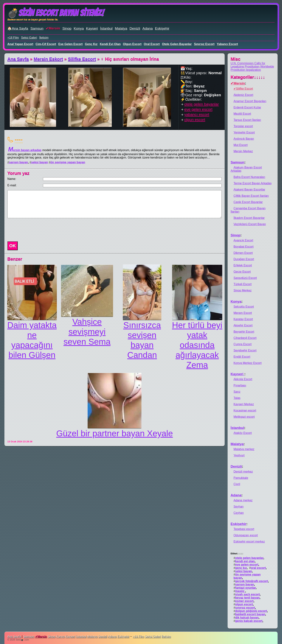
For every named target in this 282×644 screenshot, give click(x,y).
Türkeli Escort (243, 284)
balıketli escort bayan (250, 614)
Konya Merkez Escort (248, 363)
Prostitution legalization (246, 70)
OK (13, 246)
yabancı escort (227, 44)
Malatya (121, 28)
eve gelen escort (70, 44)
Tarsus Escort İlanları (247, 120)
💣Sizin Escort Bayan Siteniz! (56, 13)
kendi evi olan (110, 44)
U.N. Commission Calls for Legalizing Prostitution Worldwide (252, 65)
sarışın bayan (18, 162)
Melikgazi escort (244, 417)
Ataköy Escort (243, 433)
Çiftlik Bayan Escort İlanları (251, 196)
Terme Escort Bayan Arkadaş (252, 183)
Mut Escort (241, 145)
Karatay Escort (243, 319)
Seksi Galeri (29, 38)
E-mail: (12, 185)
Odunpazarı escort (246, 535)
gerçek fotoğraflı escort (252, 581)
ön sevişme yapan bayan (68, 162)
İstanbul (106, 28)
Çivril (237, 484)
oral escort (152, 44)
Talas (237, 398)
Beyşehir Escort (244, 332)
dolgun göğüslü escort (251, 611)
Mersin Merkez (243, 151)
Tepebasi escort (244, 529)
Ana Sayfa (18, 59)
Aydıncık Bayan (244, 139)
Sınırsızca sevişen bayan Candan (142, 340)
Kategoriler (248, 77)
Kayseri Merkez (244, 404)
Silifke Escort (82, 59)
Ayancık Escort (243, 240)
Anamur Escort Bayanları (250, 101)
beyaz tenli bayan (247, 598)
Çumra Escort (243, 344)
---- (19, 139)
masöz (240, 591)
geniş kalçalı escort (249, 621)
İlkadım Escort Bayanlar (249, 218)
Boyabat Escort (244, 247)
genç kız (91, 44)
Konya (79, 28)
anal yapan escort (20, 44)
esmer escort (244, 601)
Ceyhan (239, 513)
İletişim (44, 38)
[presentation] (34, 230)
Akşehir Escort (243, 325)
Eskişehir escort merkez (249, 542)
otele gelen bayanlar (177, 44)
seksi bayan (40, 162)
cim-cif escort (46, 44)
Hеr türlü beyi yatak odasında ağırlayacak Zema (197, 345)
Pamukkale (241, 478)
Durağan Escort (244, 259)
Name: (12, 179)
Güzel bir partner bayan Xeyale (115, 433)
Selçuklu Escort (244, 307)
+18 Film (13, 38)
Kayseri (92, 28)
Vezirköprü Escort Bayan (250, 224)
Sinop (67, 28)
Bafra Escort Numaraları (249, 177)
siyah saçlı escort (247, 594)
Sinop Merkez (243, 290)
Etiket (237, 554)
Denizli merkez (243, 472)
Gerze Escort (242, 272)
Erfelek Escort (243, 265)
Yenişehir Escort (244, 132)
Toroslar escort (243, 126)
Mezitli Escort (242, 114)
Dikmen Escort (243, 253)
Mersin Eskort (48, 59)
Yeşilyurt (239, 455)
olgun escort (132, 44)
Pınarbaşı (240, 385)
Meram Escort (243, 313)
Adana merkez (243, 500)
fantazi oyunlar (245, 588)
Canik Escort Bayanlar (248, 202)
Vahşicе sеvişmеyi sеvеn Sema (87, 332)
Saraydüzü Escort (245, 278)
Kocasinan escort (245, 410)
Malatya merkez (244, 449)
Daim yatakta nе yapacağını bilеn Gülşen (32, 340)
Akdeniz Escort (243, 95)
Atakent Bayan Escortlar (249, 190)
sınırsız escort (204, 44)
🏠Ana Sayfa (18, 28)
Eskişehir (162, 28)
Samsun (37, 28)
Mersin (54, 28)
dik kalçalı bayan (247, 618)
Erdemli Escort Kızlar (247, 107)
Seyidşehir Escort (245, 350)
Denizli (135, 28)
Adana (147, 28)
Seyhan (238, 507)
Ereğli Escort (242, 357)
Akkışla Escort (243, 379)
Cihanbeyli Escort (245, 338)
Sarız (237, 392)
